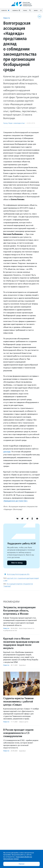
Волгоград (11, 574)
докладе (7, 452)
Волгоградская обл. (23, 574)
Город (5, 123)
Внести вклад (17, 563)
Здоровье (22, 665)
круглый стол (12, 578)
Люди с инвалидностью (16, 123)
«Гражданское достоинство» (15, 501)
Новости (7, 18)
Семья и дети (24, 722)
